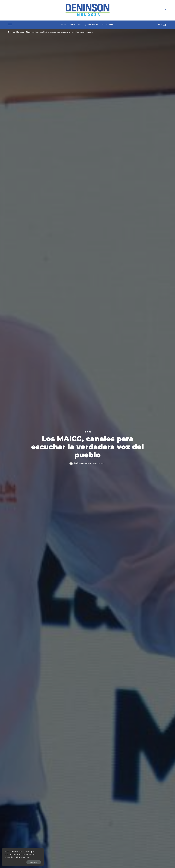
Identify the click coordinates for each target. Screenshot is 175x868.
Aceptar (33, 862)
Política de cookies (21, 857)
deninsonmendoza (82, 463)
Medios (87, 432)
